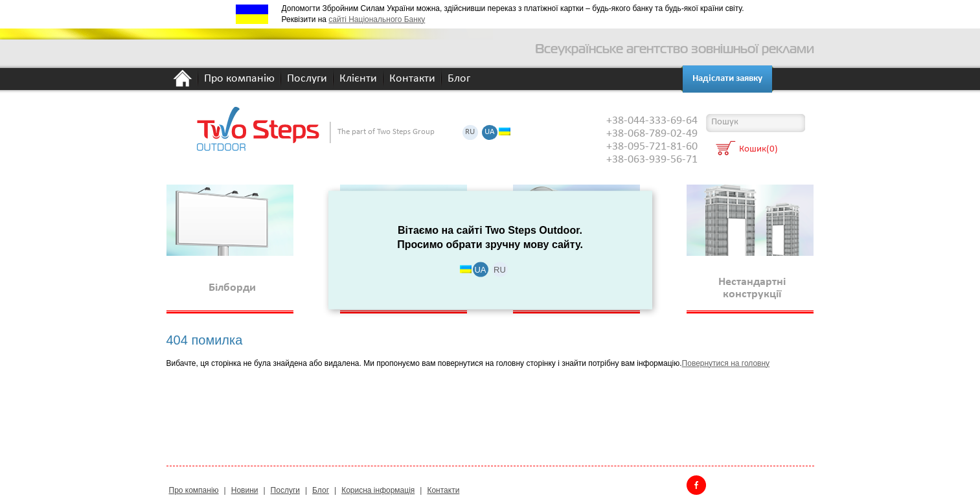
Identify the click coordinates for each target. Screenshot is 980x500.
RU (470, 132)
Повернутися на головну (726, 363)
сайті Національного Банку (377, 19)
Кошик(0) (758, 150)
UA (490, 132)
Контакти (412, 79)
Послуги (307, 79)
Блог (459, 79)
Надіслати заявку (727, 79)
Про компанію (239, 79)
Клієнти (358, 79)
